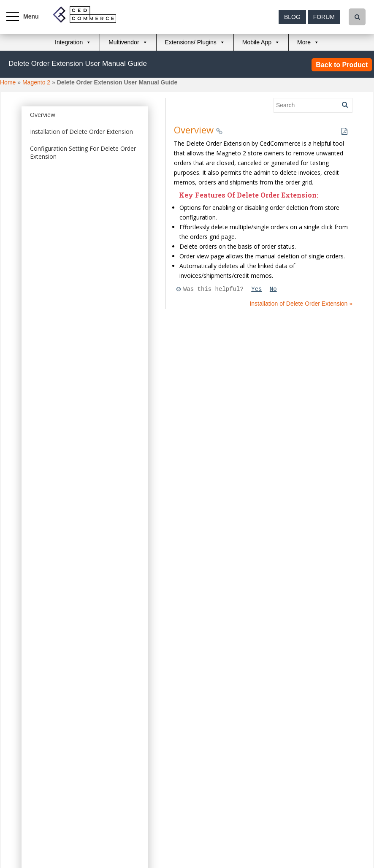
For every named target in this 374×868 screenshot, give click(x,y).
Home (8, 82)
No (273, 289)
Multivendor (124, 42)
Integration (69, 42)
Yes (256, 289)
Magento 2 (36, 82)
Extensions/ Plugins (191, 42)
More (304, 42)
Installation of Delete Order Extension (81, 132)
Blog (292, 17)
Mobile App (257, 42)
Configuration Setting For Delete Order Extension (83, 152)
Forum (324, 17)
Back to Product (342, 65)
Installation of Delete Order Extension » (301, 304)
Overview (43, 115)
